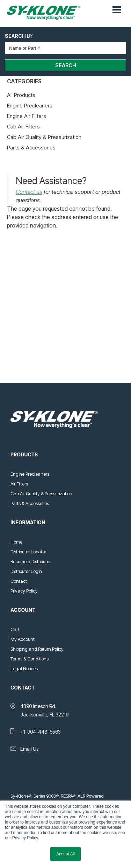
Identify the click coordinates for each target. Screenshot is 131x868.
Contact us (29, 192)
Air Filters (19, 484)
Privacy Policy (24, 591)
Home (16, 542)
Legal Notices (24, 668)
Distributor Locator (28, 552)
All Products (21, 95)
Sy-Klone (46, 13)
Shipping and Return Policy (37, 649)
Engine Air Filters (27, 116)
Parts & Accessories (31, 148)
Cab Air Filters (23, 127)
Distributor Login (26, 571)
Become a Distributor (31, 561)
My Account (23, 639)
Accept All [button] (65, 854)
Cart (15, 629)
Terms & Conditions (30, 659)
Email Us (29, 749)
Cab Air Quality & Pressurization (44, 137)
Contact (19, 581)
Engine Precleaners (30, 106)
